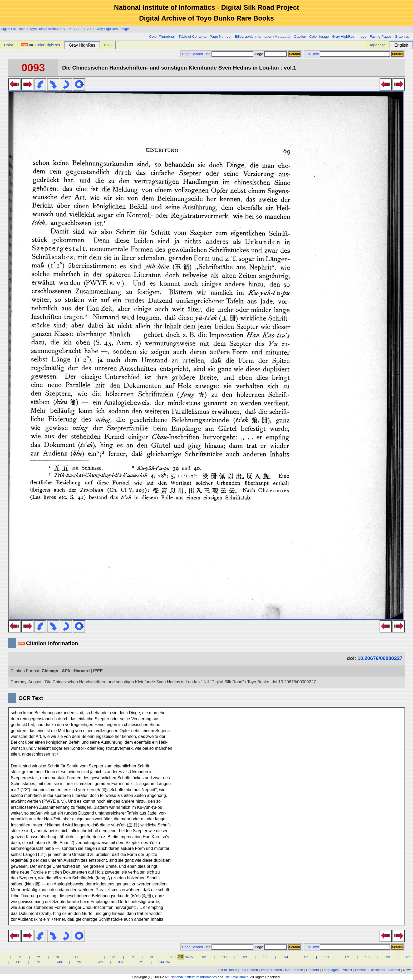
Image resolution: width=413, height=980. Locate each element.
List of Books (227, 970)
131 (265, 957)
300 (121, 962)
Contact (394, 970)
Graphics (402, 36)
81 (151, 957)
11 (20, 957)
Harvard (82, 671)
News (407, 970)
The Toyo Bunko (236, 977)
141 (286, 957)
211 (19, 962)
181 (368, 957)
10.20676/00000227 (380, 658)
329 (141, 962)
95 (191, 957)
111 (225, 957)
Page (270, 54)
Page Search (192, 54)
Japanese (377, 45)
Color (8, 45)
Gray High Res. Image (112, 29)
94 (187, 957)
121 (245, 957)
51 (95, 957)
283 (100, 962)
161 (327, 957)
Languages (330, 970)
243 (59, 962)
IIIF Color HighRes (41, 45)
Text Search (249, 970)
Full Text (312, 54)
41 (76, 957)
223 (39, 962)
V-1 (89, 29)
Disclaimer (378, 970)
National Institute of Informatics (194, 977)
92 (174, 957)
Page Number (221, 36)
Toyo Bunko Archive (44, 29)
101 (204, 957)
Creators (313, 970)
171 (347, 957)
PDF (108, 45)
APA (66, 671)
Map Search (294, 970)
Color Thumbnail (162, 36)
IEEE (98, 671)
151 (306, 957)
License (361, 970)
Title (229, 54)
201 (408, 957)
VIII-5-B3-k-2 (73, 29)
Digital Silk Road (13, 29)
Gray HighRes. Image (349, 36)
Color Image (319, 36)
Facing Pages (380, 36)
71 (133, 957)
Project (347, 970)
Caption (300, 36)
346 (169, 962)
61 (114, 957)
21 (39, 957)
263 (80, 962)
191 (388, 957)
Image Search (272, 970)
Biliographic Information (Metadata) (263, 36)
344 (162, 962)
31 (58, 957)
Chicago (50, 671)
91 (170, 957)
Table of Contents (193, 36)
